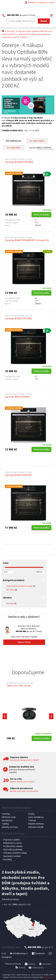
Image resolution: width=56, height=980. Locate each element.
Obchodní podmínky (13, 849)
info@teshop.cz (19, 953)
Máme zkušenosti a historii (22, 782)
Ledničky (6, 814)
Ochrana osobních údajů (15, 853)
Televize (32, 820)
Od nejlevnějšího (37, 141)
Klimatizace (7, 820)
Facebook (38, 953)
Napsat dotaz (24, 642)
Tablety (5, 824)
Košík (52, 2)
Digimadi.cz (48, 977)
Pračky (31, 814)
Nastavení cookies (12, 856)
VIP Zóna (12, 590)
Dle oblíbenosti (14, 141)
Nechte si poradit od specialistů (24, 791)
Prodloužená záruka (13, 846)
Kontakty (7, 859)
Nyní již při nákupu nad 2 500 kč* (25, 760)
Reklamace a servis (12, 843)
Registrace (43, 2)
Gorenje (11, 603)
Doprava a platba (11, 840)
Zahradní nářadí (36, 827)
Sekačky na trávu (10, 827)
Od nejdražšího (14, 148)
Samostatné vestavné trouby (21, 586)
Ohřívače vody (9, 817)
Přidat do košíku (41, 215)
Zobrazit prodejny (10, 899)
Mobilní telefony (36, 824)
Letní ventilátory (36, 817)
